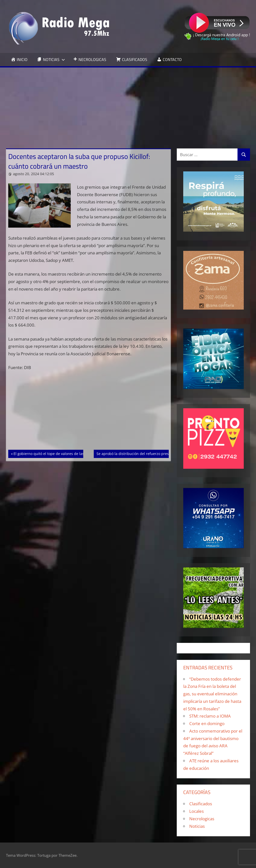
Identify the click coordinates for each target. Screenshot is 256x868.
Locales (196, 811)
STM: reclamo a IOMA (210, 716)
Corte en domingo (207, 723)
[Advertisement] (128, 105)
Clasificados (201, 804)
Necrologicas (202, 819)
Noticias (197, 826)
